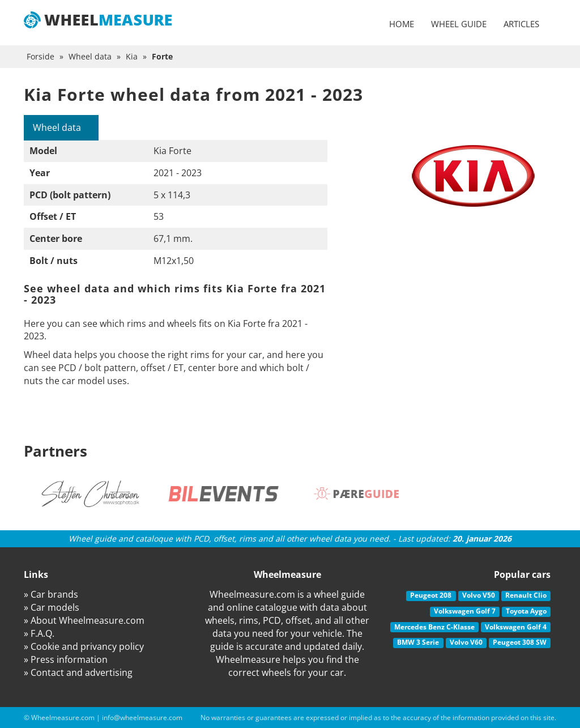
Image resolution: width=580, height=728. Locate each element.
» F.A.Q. (39, 633)
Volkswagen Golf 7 (465, 611)
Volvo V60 (466, 642)
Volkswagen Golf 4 (516, 627)
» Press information (66, 659)
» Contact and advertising (78, 672)
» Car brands (51, 594)
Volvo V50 (479, 595)
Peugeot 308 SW (520, 642)
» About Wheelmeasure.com (84, 620)
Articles (521, 24)
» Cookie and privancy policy (84, 646)
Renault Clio (526, 595)
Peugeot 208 (431, 595)
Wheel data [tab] (57, 127)
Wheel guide (459, 24)
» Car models (52, 607)
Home (402, 24)
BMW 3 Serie (418, 642)
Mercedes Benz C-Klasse (434, 627)
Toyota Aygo (526, 611)
